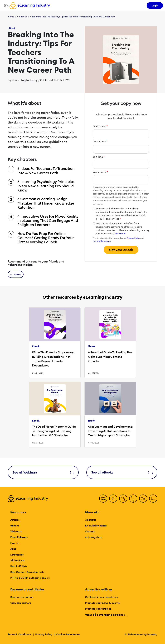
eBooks (23, 17)
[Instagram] (153, 499)
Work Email (100, 172)
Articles (15, 520)
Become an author (22, 597)
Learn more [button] (120, 234)
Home (11, 17)
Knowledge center (96, 526)
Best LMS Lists (19, 566)
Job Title (99, 157)
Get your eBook (121, 250)
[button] (16, 274)
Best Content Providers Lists (27, 572)
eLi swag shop (94, 537)
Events (14, 543)
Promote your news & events (102, 603)
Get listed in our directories (101, 597)
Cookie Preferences (68, 634)
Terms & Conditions (101, 241)
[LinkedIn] (123, 499)
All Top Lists (17, 560)
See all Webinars (43, 472)
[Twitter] (113, 499)
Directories (17, 555)
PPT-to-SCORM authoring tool (30, 578)
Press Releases (19, 537)
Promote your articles (98, 609)
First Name (100, 126)
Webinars (16, 531)
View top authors (21, 603)
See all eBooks (122, 472)
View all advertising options (106, 615)
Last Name (100, 141)
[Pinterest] (143, 499)
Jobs (13, 549)
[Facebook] (103, 499)
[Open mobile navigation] (6, 5)
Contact (90, 531)
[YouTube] (133, 499)
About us (90, 520)
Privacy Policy (133, 238)
